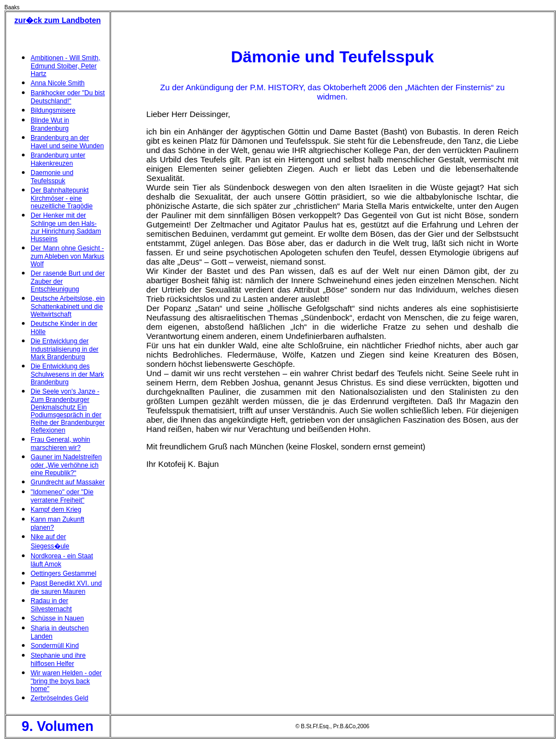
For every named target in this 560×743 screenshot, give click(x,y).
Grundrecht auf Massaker (68, 482)
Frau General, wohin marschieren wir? (60, 444)
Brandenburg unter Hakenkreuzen (58, 159)
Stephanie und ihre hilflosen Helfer (58, 660)
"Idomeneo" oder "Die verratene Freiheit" (62, 496)
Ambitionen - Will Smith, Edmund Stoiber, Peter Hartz (65, 66)
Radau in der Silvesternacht (51, 605)
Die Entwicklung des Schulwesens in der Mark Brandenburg (67, 374)
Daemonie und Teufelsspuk (52, 177)
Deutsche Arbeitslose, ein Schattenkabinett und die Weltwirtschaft (68, 306)
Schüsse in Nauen (57, 618)
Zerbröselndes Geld (59, 698)
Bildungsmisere (53, 110)
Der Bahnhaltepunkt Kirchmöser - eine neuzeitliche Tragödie (62, 198)
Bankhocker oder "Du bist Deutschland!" (68, 97)
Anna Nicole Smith (58, 83)
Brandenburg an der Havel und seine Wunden (67, 142)
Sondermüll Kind (55, 646)
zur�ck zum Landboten (57, 20)
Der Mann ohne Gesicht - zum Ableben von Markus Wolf (68, 256)
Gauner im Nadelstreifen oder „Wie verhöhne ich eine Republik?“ (66, 465)
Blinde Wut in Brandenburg (50, 124)
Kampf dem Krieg (56, 510)
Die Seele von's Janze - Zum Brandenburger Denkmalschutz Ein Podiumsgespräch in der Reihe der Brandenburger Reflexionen (68, 411)
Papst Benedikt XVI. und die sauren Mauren (66, 587)
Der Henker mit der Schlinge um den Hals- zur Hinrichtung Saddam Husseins (66, 227)
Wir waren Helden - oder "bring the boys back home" (66, 681)
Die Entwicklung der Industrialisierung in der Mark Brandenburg (65, 349)
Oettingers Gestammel (63, 574)
